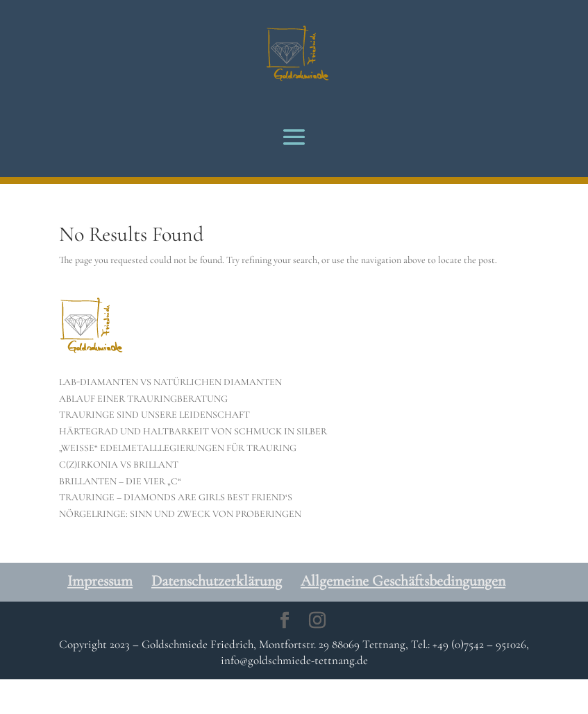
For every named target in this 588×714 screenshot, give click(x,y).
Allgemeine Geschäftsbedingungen (403, 581)
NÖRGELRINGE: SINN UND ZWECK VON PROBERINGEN (180, 514)
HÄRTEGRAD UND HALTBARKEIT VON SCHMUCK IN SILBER (193, 431)
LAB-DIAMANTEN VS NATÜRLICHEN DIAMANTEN (170, 382)
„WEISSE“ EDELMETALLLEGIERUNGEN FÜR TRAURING (178, 448)
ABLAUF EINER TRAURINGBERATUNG (143, 399)
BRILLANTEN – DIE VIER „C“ (120, 481)
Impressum (100, 581)
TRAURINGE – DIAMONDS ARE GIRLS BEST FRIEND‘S (176, 497)
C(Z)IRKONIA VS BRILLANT (119, 465)
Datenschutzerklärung (217, 581)
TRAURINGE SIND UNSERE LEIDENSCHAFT (154, 415)
